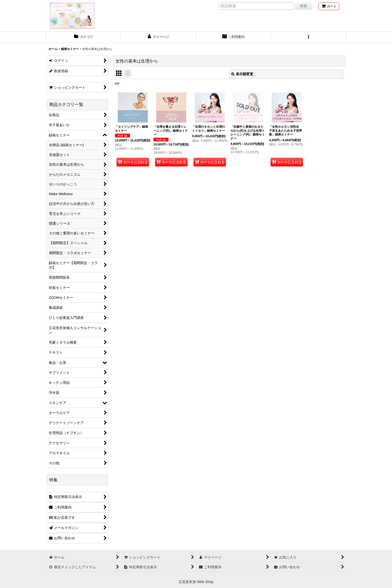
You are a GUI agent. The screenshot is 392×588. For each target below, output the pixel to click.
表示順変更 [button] (242, 74)
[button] (308, 37)
